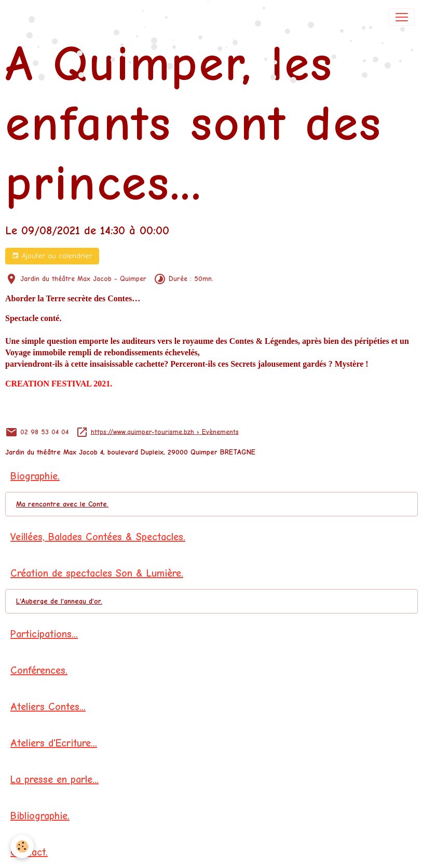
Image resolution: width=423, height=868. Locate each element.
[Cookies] (22, 846)
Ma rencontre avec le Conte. (62, 504)
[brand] (44, 17)
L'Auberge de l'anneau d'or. (59, 601)
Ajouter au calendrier (52, 256)
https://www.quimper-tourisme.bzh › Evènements (165, 431)
